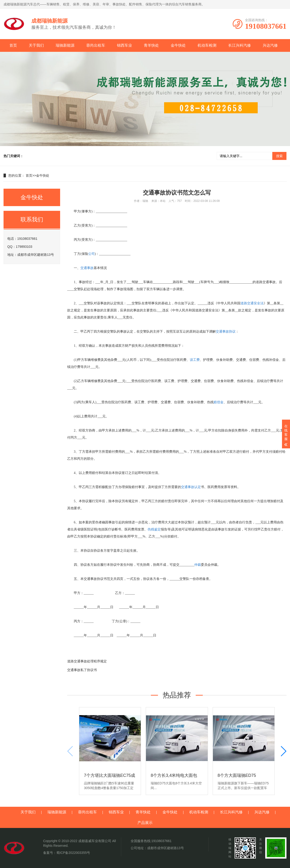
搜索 (279, 156)
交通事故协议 (226, 332)
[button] (283, 751)
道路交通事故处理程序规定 (87, 661)
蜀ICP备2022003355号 (73, 853)
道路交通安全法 (252, 303)
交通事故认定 (191, 487)
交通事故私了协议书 (82, 670)
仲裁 (198, 565)
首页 (13, 45)
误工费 (195, 360)
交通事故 (87, 268)
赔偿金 (219, 402)
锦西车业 (124, 45)
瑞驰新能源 (65, 45)
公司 (91, 254)
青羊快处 (151, 45)
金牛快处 (178, 45)
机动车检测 (207, 45)
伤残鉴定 (154, 529)
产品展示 (145, 823)
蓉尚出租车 (96, 45)
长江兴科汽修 (240, 45)
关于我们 (36, 45)
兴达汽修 (270, 45)
